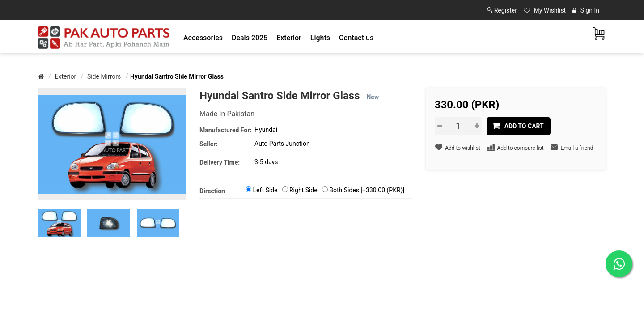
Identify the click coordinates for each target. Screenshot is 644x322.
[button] (203, 38)
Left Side (265, 190)
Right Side (303, 190)
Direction (212, 191)
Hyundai (266, 130)
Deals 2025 (250, 38)
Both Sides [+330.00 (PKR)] (367, 190)
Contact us (356, 38)
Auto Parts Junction (282, 144)
